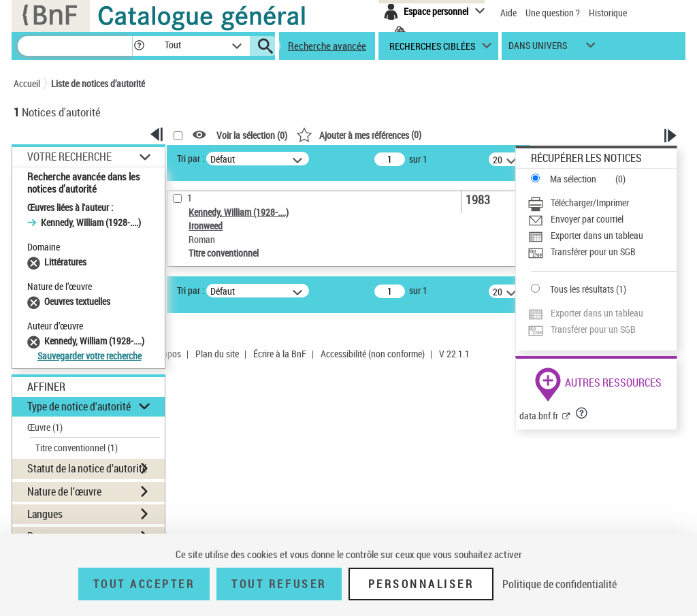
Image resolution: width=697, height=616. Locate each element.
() (359, 134)
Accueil (27, 83)
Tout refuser (279, 584)
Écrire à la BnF (280, 354)
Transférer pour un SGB (593, 252)
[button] (139, 46)
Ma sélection (573, 179)
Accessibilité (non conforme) (373, 354)
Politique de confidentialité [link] (560, 584)
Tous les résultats (582, 289)
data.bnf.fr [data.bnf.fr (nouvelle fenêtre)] (539, 416)
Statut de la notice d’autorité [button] (87, 468)
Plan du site (217, 354)
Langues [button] (45, 514)
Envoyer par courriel (587, 219)
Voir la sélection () (252, 135)
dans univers (538, 49)
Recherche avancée (327, 46)
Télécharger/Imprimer (590, 202)
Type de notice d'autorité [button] (79, 406)
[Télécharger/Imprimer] (602, 203)
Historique (608, 13)
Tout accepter (144, 584)
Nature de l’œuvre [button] (64, 491)
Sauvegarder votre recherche (90, 356)
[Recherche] (75, 46)
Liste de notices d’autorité (98, 83)
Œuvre (45, 427)
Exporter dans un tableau (597, 235)
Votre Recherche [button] (69, 157)
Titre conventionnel (77, 448)
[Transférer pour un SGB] (602, 252)
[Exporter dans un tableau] (602, 236)
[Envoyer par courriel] (602, 219)
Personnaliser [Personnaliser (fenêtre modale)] (421, 584)
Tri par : (191, 158)
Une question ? (553, 13)
